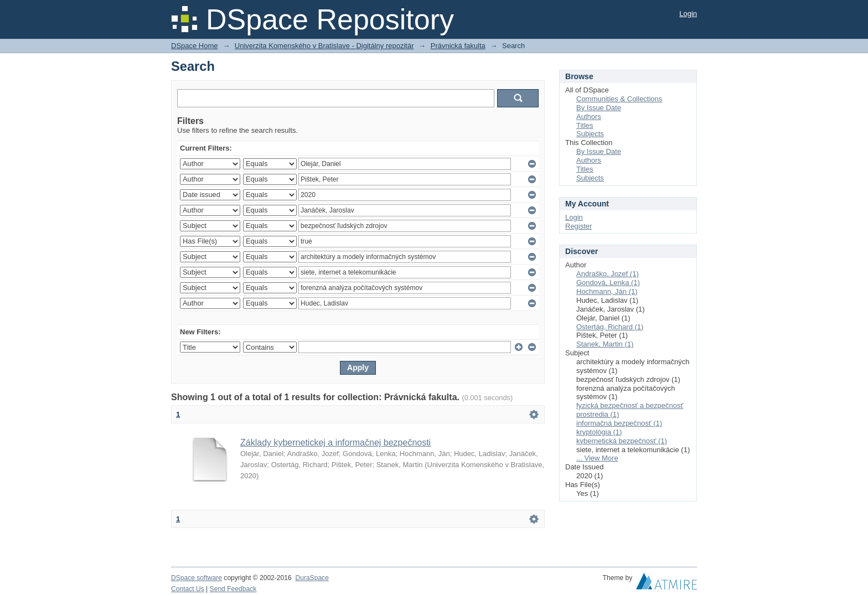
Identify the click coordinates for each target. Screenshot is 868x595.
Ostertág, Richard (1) (610, 327)
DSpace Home (195, 46)
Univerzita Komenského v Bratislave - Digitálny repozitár (324, 46)
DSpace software (197, 578)
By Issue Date (599, 108)
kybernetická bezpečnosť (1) (622, 441)
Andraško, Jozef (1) (608, 274)
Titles (585, 125)
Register (578, 226)
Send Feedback (233, 589)
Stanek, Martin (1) (605, 344)
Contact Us (188, 589)
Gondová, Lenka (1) (608, 283)
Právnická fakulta (458, 46)
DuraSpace (312, 578)
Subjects (590, 134)
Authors (589, 117)
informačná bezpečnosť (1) (619, 423)
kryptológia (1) (599, 432)
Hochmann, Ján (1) (607, 291)
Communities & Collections (619, 99)
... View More (597, 458)
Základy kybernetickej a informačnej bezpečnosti (335, 443)
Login (688, 14)
